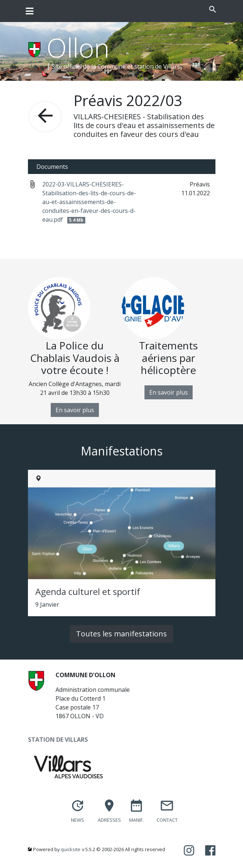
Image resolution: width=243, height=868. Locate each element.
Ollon (78, 47)
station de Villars (157, 66)
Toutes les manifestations (121, 634)
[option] (75, 347)
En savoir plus (75, 410)
